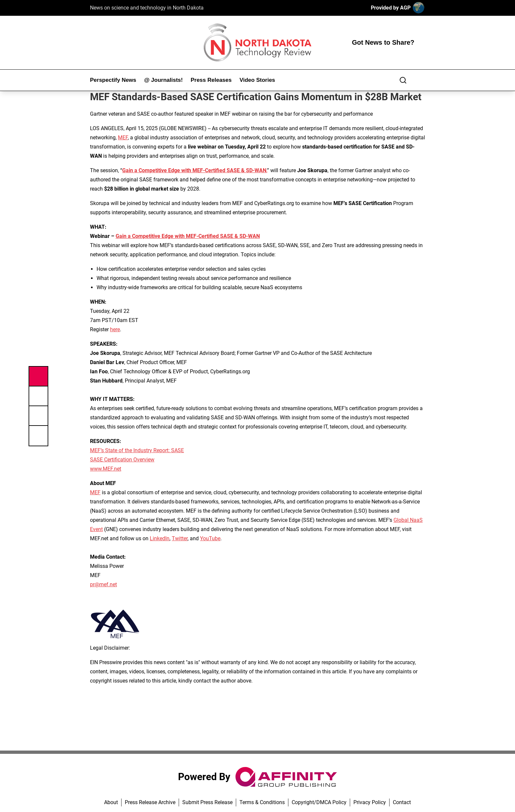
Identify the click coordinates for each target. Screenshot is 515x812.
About (111, 802)
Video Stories (257, 80)
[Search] (403, 80)
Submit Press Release (207, 802)
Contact (402, 802)
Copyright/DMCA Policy (319, 802)
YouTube (210, 538)
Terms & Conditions (262, 802)
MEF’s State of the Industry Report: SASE (137, 450)
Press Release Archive (150, 802)
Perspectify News (113, 80)
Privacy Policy (370, 802)
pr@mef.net (103, 584)
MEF (123, 138)
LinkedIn (160, 538)
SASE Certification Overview (122, 460)
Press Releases (211, 80)
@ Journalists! (164, 80)
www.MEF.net (106, 469)
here (115, 329)
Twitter (180, 538)
